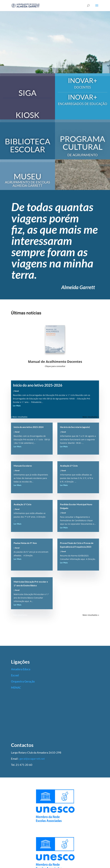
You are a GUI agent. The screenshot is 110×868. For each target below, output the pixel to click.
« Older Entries (18, 417)
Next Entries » (93, 417)
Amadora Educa (21, 669)
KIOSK (27, 115)
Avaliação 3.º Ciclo (22, 504)
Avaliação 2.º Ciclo (69, 466)
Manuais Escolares (23, 466)
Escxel (15, 675)
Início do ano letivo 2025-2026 (38, 385)
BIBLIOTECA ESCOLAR (28, 145)
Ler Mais (17, 406)
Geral (17, 391)
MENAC (16, 688)
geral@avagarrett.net (32, 759)
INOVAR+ (83, 80)
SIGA (27, 93)
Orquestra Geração (23, 681)
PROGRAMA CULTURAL (82, 143)
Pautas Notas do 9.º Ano (25, 543)
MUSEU (27, 176)
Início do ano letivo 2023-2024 (29, 427)
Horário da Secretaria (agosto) (75, 427)
